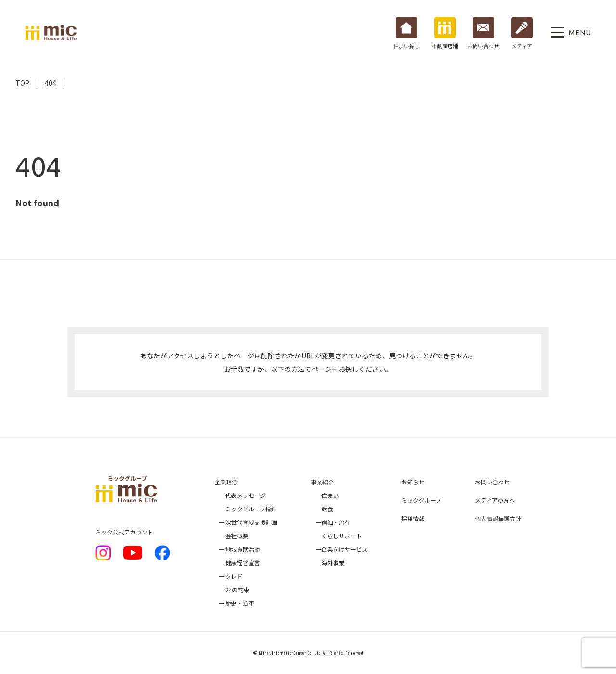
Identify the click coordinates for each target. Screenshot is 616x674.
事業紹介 (322, 482)
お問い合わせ (492, 482)
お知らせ (413, 482)
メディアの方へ (495, 500)
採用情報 (413, 518)
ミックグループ (421, 500)
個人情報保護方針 (498, 518)
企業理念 (226, 482)
